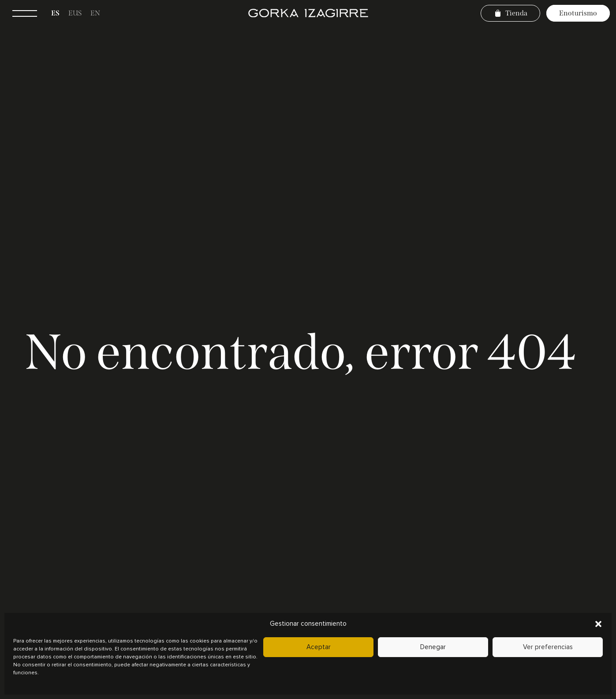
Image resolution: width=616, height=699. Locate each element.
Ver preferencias (548, 647)
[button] (598, 624)
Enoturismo (578, 13)
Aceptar (319, 647)
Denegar (433, 647)
